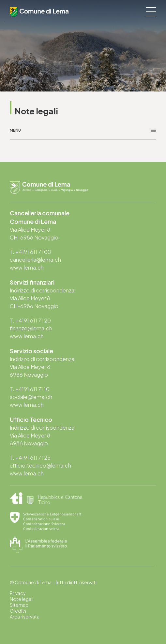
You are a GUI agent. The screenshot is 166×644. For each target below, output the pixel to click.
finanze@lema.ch (31, 328)
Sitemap (19, 605)
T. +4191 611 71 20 (30, 320)
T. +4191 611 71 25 (30, 458)
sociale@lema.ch (31, 397)
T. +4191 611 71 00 (30, 252)
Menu (15, 130)
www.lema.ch (27, 267)
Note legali (22, 599)
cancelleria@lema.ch (35, 260)
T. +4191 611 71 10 (30, 389)
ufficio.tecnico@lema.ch (40, 465)
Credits (18, 611)
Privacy (18, 593)
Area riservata (25, 617)
